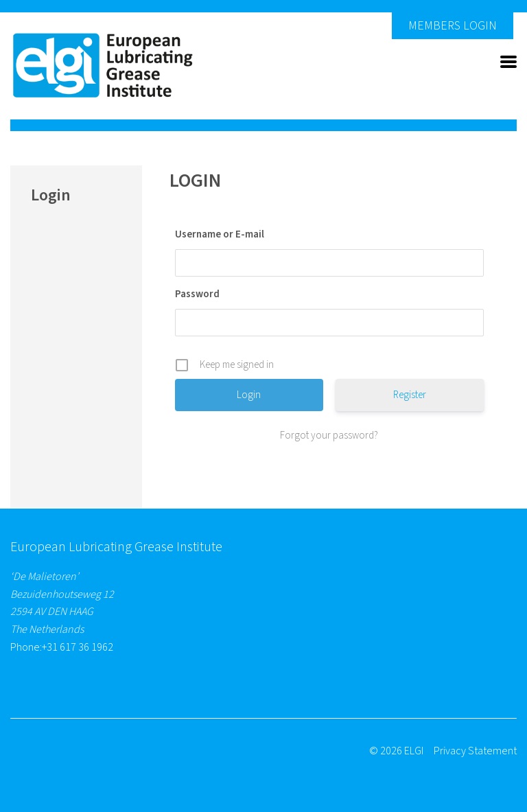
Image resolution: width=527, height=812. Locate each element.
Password (197, 294)
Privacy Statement (475, 751)
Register (410, 395)
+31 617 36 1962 (78, 647)
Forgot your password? (329, 436)
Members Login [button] (453, 26)
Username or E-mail (220, 234)
